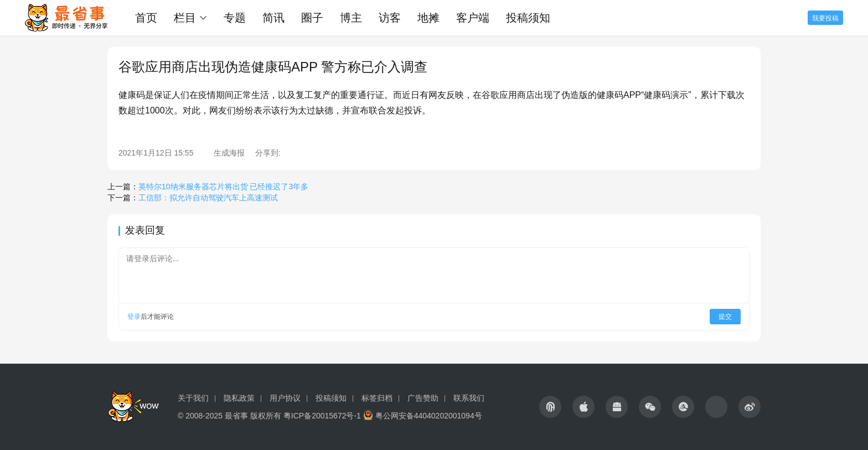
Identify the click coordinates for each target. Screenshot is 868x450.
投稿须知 (528, 18)
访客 (390, 18)
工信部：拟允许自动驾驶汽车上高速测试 (208, 198)
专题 (235, 18)
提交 (725, 317)
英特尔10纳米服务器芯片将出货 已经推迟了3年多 (223, 187)
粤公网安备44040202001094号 (429, 416)
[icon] (550, 407)
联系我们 (469, 398)
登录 (134, 317)
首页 (146, 18)
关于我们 (193, 398)
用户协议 (285, 398)
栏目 (185, 18)
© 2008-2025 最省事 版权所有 (229, 416)
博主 (351, 18)
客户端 (473, 18)
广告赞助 (423, 398)
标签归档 (377, 398)
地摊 (428, 18)
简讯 (273, 18)
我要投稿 (825, 18)
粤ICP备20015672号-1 (322, 416)
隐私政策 (239, 398)
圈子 (312, 18)
